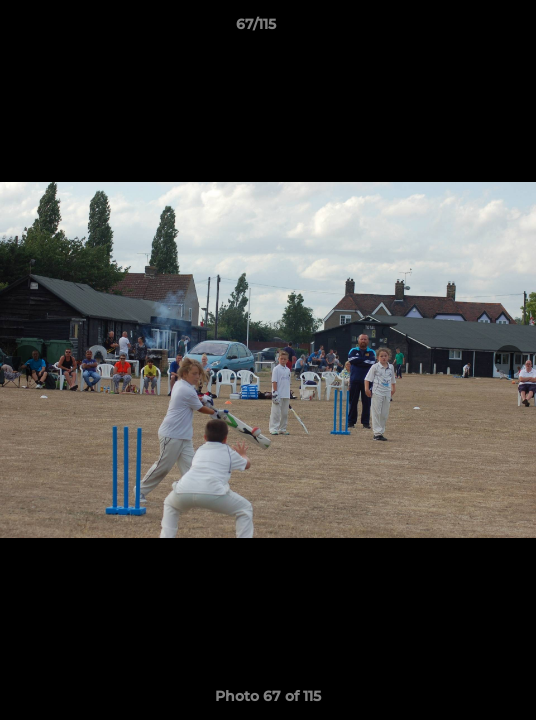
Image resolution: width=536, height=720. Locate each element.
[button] (464, 29)
